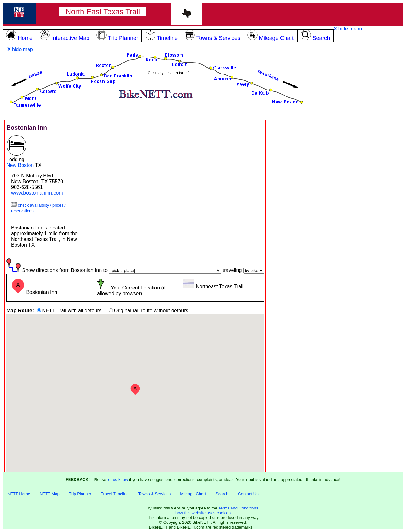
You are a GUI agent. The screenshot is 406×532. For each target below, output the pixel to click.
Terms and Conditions (238, 508)
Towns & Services (155, 494)
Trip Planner (80, 494)
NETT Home (19, 494)
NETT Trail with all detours (72, 311)
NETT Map (50, 494)
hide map (20, 49)
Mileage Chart (193, 494)
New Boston (20, 165)
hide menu (348, 29)
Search (222, 494)
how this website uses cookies (203, 513)
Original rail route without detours (151, 311)
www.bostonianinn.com (37, 193)
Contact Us (248, 494)
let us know (118, 479)
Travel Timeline (115, 494)
